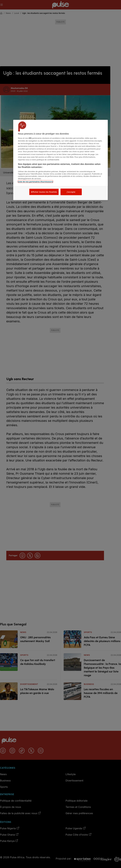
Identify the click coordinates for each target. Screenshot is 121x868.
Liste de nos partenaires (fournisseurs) (35, 182)
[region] (60, 160)
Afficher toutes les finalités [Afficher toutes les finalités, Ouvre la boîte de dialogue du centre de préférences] (44, 192)
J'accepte (71, 192)
